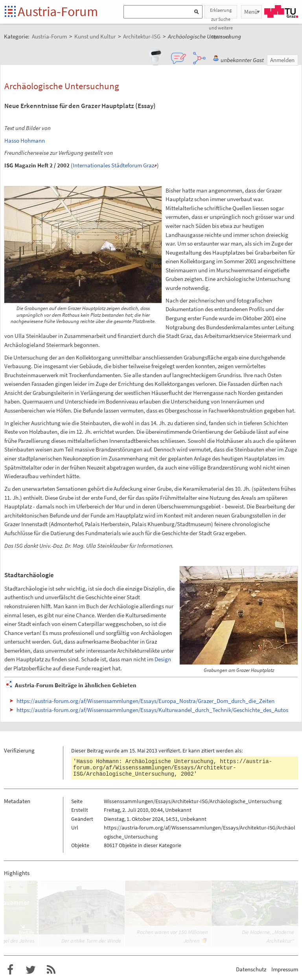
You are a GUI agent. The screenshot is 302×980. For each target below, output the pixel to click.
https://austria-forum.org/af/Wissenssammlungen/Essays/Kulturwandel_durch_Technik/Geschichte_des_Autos (152, 710)
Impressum (285, 969)
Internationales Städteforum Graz (113, 165)
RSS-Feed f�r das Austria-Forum (51, 970)
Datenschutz (251, 969)
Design (163, 659)
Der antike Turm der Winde (91, 941)
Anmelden (282, 60)
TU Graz (281, 11)
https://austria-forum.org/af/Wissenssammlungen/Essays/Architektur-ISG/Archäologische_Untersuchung (173, 768)
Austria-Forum (58, 11)
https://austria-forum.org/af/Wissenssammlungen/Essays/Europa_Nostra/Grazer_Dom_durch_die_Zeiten (145, 701)
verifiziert (169, 751)
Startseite (11, 12)
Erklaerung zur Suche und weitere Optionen (221, 13)
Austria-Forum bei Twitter (31, 970)
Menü (251, 12)
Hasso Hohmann (25, 140)
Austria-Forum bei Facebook (10, 970)
